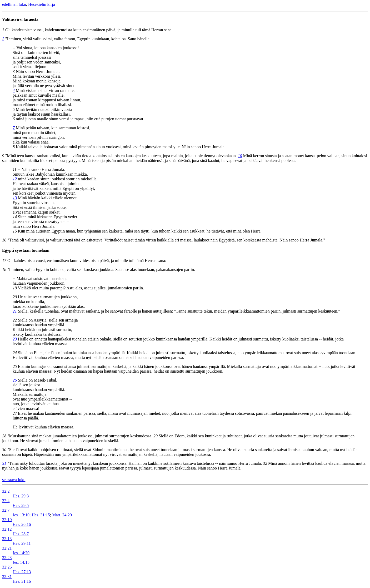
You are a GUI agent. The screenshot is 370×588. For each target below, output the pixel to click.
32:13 (7, 539)
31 (4, 463)
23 (15, 339)
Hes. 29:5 (21, 505)
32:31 (7, 577)
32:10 (7, 520)
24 (15, 353)
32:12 (7, 529)
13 (15, 198)
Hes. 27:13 (22, 572)
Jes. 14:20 (21, 553)
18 (4, 270)
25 (15, 366)
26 (15, 380)
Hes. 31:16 (22, 581)
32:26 (7, 567)
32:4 (6, 501)
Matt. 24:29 (62, 515)
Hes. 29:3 (21, 496)
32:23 (7, 558)
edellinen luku (14, 4)
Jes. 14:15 (21, 562)
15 (15, 231)
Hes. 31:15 (41, 515)
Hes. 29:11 (22, 543)
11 (15, 169)
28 (4, 436)
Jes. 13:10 (21, 515)
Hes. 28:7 (21, 534)
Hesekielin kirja (42, 4)
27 (15, 413)
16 (4, 240)
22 (15, 320)
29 (156, 436)
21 (15, 311)
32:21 (7, 548)
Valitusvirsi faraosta (20, 19)
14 (15, 217)
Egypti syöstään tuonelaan (26, 250)
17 (4, 261)
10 (240, 156)
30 (4, 450)
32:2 (6, 491)
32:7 (6, 510)
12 (15, 179)
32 (265, 463)
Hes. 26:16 (22, 524)
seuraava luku (14, 480)
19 (15, 288)
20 (15, 297)
